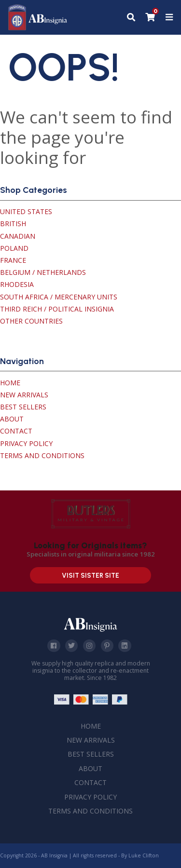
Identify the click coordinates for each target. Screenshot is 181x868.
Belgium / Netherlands (43, 272)
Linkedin (125, 646)
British (13, 224)
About (12, 419)
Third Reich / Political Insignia (57, 309)
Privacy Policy (26, 443)
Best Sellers (23, 407)
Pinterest (107, 646)
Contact (16, 431)
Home (10, 383)
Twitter (71, 646)
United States (26, 211)
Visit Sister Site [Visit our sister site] (90, 576)
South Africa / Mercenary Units (59, 297)
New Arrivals (24, 395)
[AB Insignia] (38, 28)
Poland (14, 248)
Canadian (18, 236)
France (13, 260)
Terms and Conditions (42, 455)
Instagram (89, 646)
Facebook (54, 646)
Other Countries (31, 321)
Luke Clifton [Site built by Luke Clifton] (144, 855)
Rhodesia (17, 284)
